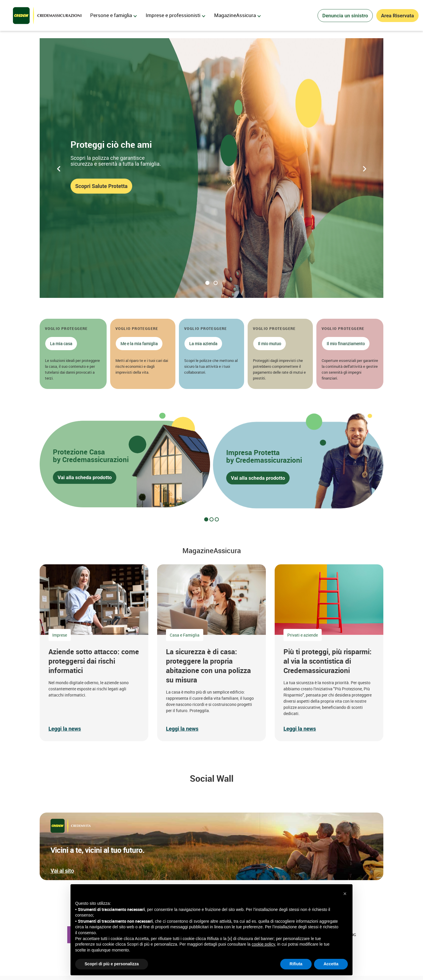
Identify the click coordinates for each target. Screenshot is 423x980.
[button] (73, 354)
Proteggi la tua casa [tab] (216, 283)
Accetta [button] (331, 964)
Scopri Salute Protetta (101, 186)
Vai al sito (62, 871)
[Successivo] (364, 168)
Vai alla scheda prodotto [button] (85, 478)
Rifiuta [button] (296, 964)
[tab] (206, 519)
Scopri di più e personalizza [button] (112, 964)
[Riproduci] (37, 298)
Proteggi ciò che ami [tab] (207, 283)
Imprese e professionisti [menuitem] (176, 15)
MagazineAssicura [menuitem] (237, 15)
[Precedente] (59, 168)
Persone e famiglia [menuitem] (114, 15)
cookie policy (263, 944)
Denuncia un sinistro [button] (345, 16)
